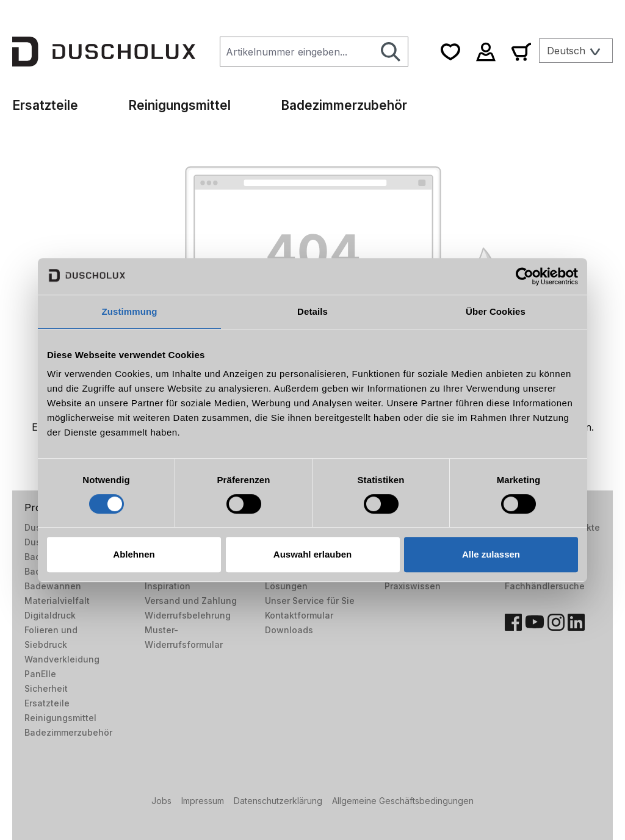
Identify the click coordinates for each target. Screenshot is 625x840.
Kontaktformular (299, 615)
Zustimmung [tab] (130, 311)
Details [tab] (312, 311)
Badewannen (53, 586)
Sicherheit (46, 688)
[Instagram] (556, 622)
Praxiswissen (413, 586)
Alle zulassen (491, 554)
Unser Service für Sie (310, 601)
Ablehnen (134, 554)
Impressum (203, 801)
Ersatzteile (47, 703)
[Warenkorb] (521, 52)
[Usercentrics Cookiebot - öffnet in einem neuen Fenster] (525, 276)
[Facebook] (513, 622)
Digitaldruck (50, 615)
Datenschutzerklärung (278, 801)
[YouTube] (535, 622)
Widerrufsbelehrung (188, 615)
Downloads (289, 630)
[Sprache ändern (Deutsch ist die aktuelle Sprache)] (576, 51)
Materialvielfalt (57, 601)
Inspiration (168, 586)
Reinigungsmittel (60, 718)
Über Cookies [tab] (496, 311)
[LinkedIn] (576, 622)
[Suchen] (391, 52)
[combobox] (297, 52)
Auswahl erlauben (312, 554)
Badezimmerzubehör (68, 732)
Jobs (161, 801)
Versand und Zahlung (191, 601)
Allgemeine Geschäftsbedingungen (403, 801)
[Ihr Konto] (486, 52)
